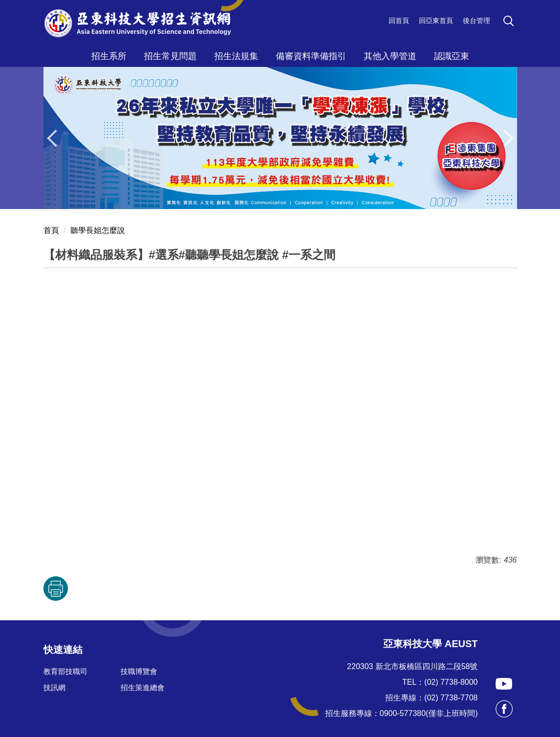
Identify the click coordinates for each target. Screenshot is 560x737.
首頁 (51, 230)
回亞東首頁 (436, 21)
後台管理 (477, 21)
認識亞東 (452, 56)
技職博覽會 (139, 671)
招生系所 (109, 56)
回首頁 (399, 21)
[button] (510, 22)
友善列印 (56, 589)
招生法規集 (236, 56)
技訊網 (54, 687)
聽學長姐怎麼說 (98, 230)
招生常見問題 (170, 56)
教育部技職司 (65, 671)
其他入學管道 (390, 56)
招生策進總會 (143, 687)
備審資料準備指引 (311, 56)
